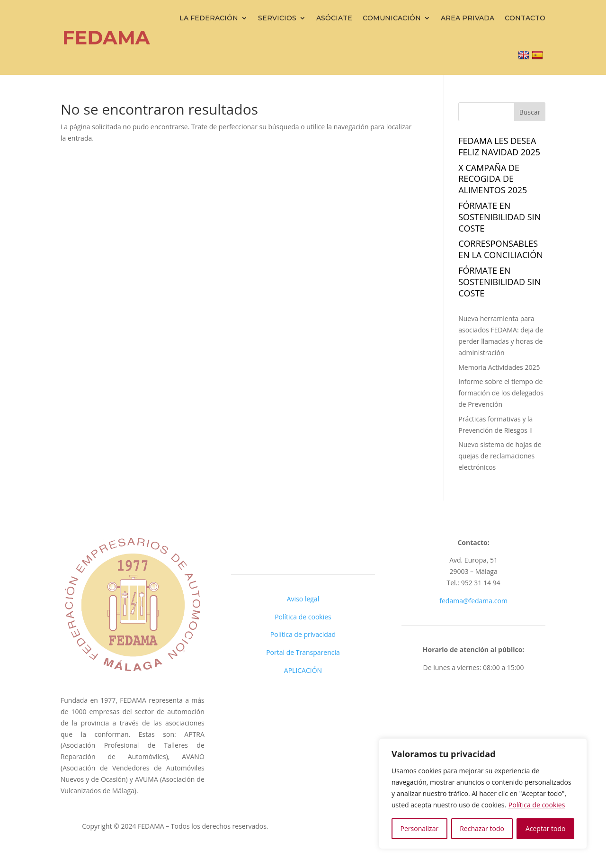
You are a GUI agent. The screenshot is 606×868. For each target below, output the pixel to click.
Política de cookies (537, 805)
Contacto (525, 18)
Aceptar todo (546, 828)
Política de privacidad (303, 634)
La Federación (209, 18)
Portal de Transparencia (303, 652)
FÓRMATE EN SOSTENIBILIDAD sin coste (499, 217)
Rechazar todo (482, 828)
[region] (483, 794)
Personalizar (420, 828)
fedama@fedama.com (473, 601)
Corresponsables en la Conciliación (501, 249)
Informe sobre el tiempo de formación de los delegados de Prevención (501, 393)
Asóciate (334, 18)
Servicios (277, 18)
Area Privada (468, 18)
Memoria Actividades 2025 (499, 367)
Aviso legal (303, 599)
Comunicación (392, 18)
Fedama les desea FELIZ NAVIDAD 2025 (499, 146)
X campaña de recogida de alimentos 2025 (493, 179)
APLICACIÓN (303, 670)
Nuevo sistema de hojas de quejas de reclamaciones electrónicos (500, 456)
